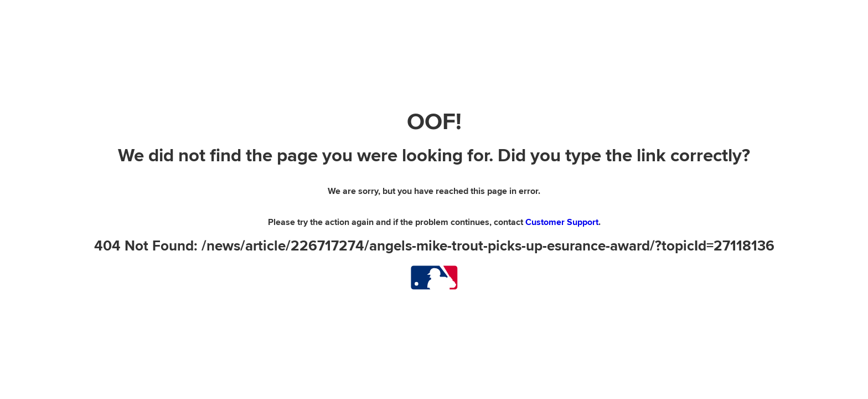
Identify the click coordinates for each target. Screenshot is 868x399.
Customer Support (562, 222)
